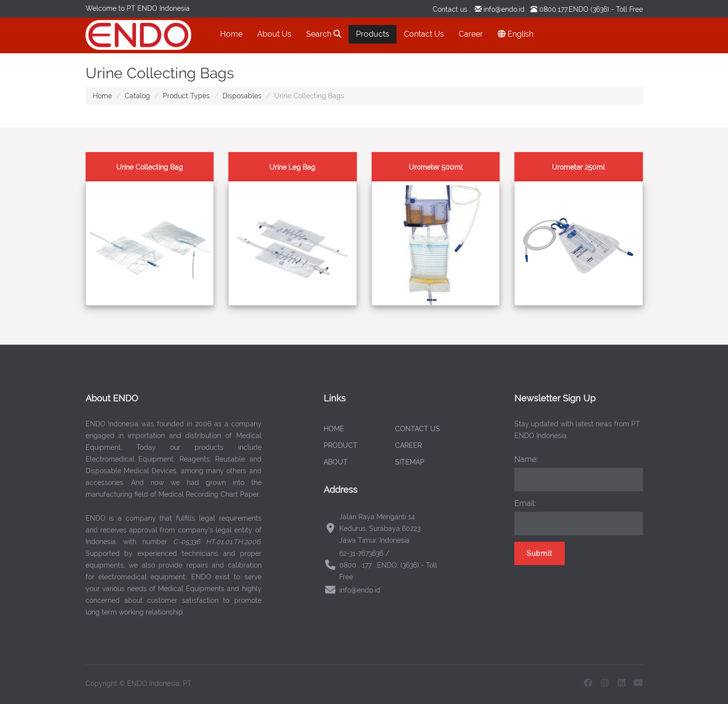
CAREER (408, 445)
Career (471, 34)
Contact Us (424, 34)
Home (231, 34)
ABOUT (336, 462)
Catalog (137, 96)
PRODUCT (341, 445)
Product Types (186, 96)
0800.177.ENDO (564, 9)
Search (324, 34)
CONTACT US (418, 429)
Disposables (242, 96)
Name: (526, 459)
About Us (274, 34)
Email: (525, 503)
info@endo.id (503, 9)
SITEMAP (410, 462)
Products (373, 34)
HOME (334, 429)
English (516, 34)
